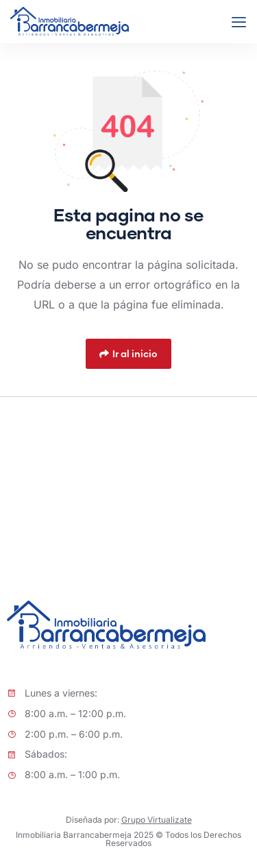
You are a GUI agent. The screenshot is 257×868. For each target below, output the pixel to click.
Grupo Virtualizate (157, 820)
